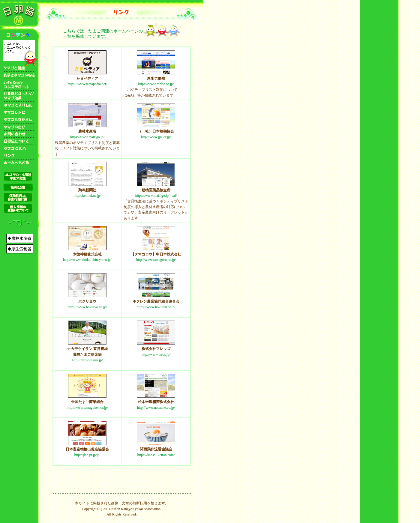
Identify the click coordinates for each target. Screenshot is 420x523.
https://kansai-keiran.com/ (156, 455)
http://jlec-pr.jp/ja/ (87, 455)
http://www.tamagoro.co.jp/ (156, 260)
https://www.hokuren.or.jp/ (156, 307)
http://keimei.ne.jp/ (87, 196)
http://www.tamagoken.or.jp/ (87, 408)
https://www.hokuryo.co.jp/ (87, 307)
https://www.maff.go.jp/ (87, 137)
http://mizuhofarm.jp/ (87, 360)
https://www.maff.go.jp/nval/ (156, 196)
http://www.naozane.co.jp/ (156, 408)
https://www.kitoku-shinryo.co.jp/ (87, 260)
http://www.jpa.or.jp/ (156, 137)
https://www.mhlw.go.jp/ (156, 84)
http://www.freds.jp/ (156, 354)
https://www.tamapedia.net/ (87, 84)
